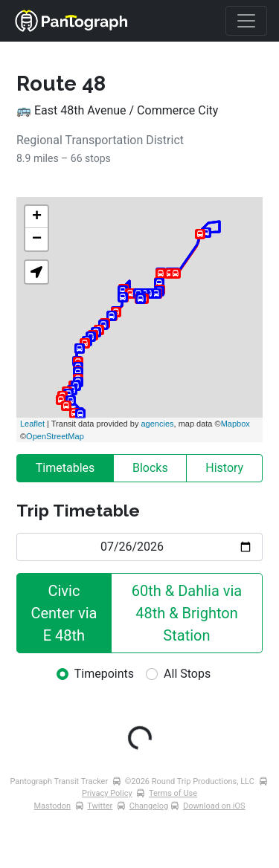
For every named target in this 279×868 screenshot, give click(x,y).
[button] (36, 272)
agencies (157, 424)
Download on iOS (214, 806)
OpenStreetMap (55, 436)
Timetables (65, 468)
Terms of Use (173, 793)
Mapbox (235, 424)
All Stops (187, 674)
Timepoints (104, 674)
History (224, 468)
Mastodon (53, 806)
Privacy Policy (107, 793)
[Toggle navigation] (246, 21)
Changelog (149, 806)
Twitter (100, 806)
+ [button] (37, 217)
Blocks (150, 468)
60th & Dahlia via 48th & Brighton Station (189, 613)
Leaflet (32, 424)
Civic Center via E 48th (65, 613)
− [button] (37, 239)
